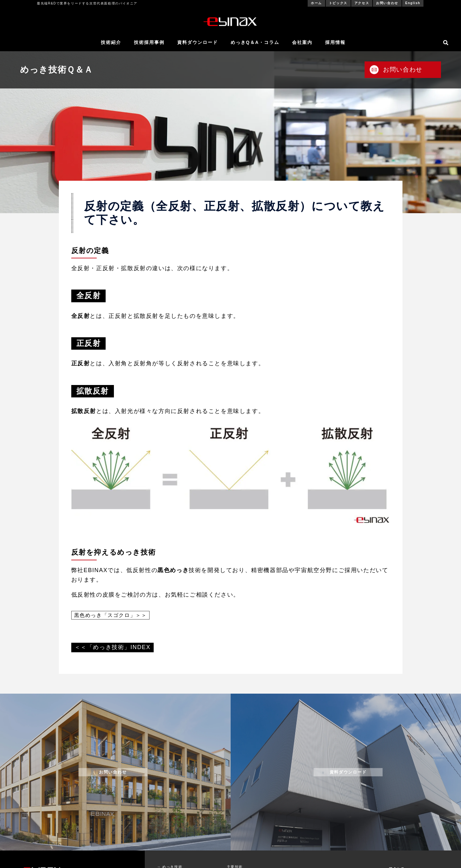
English (413, 3)
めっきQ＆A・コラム (255, 42)
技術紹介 (111, 42)
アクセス (362, 3)
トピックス (338, 3)
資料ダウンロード (198, 42)
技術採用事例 (149, 42)
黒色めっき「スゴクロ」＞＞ (111, 615)
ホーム (316, 3)
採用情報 (335, 42)
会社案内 (302, 42)
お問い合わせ (387, 3)
